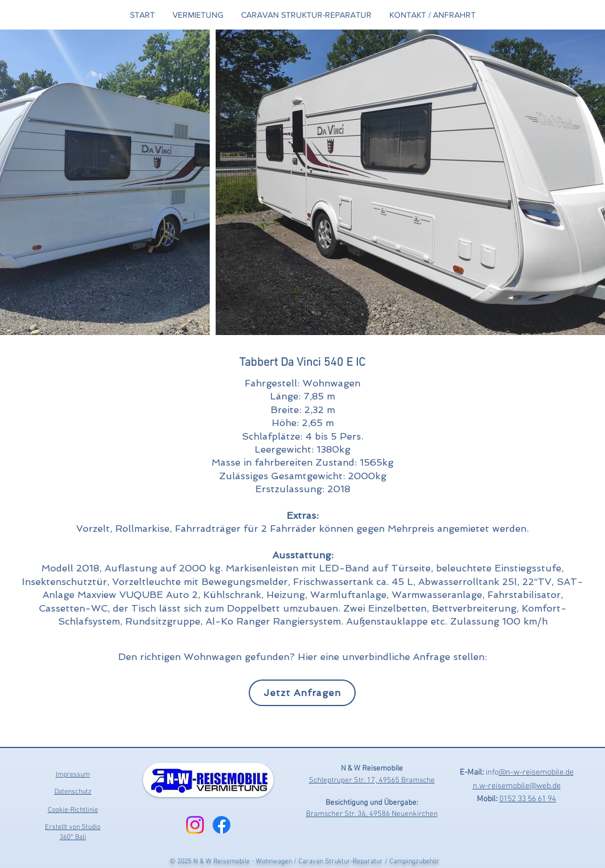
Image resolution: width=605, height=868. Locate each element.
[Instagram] (195, 825)
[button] (198, 15)
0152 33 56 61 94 (528, 799)
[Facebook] (222, 825)
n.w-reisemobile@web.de (517, 786)
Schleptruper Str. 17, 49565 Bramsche (372, 781)
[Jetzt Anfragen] (302, 693)
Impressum (73, 775)
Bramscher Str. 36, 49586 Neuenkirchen (372, 814)
